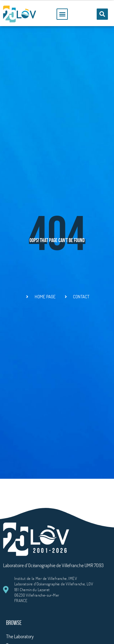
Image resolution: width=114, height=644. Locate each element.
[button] (62, 14)
